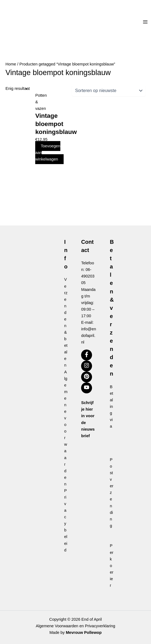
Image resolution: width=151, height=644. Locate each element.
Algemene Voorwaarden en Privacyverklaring (76, 626)
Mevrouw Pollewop (84, 632)
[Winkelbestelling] (109, 91)
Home (11, 64)
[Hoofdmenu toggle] (145, 22)
